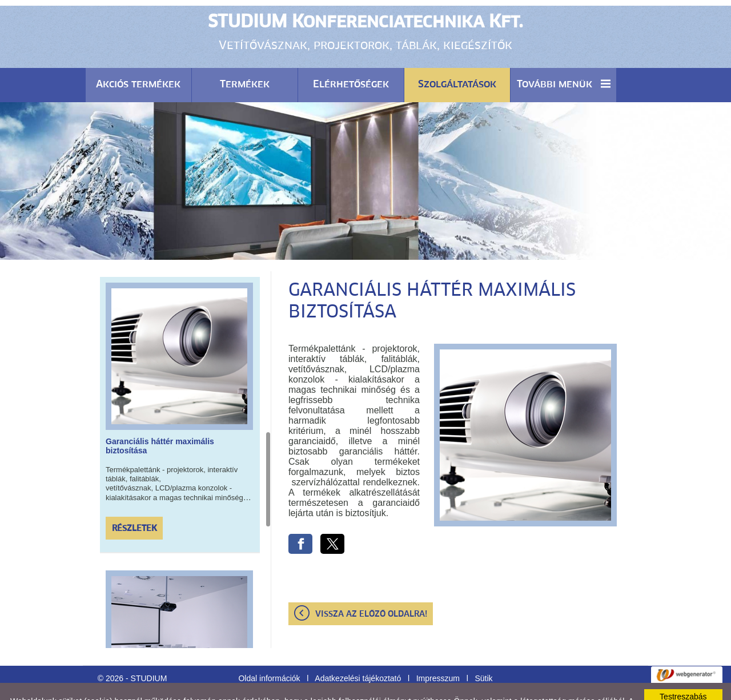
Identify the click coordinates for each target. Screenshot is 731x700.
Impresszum (438, 650)
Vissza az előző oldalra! (371, 586)
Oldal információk (269, 650)
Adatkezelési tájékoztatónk (328, 682)
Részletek (134, 500)
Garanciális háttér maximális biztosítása (160, 417)
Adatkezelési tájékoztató (358, 650)
